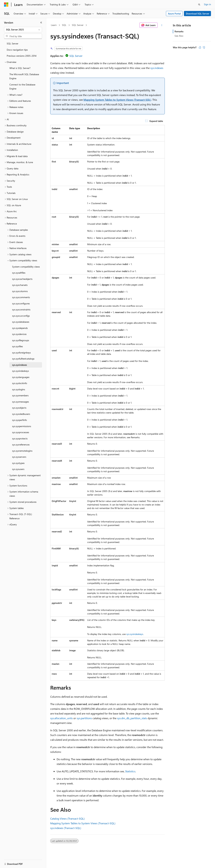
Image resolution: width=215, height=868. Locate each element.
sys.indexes (157, 68)
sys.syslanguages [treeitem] (21, 377)
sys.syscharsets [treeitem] (20, 285)
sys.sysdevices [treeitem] (19, 334)
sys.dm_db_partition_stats (132, 718)
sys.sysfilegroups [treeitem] (21, 340)
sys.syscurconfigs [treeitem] (21, 316)
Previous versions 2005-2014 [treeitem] (22, 56)
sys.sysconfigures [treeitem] (21, 303)
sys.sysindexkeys (135, 634)
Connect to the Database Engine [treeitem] (22, 87)
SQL (64, 25)
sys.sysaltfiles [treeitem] (19, 273)
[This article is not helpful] (204, 47)
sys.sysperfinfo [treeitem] (19, 420)
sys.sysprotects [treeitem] (20, 438)
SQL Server (78, 25)
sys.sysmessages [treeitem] (20, 402)
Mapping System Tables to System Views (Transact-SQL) (117, 100)
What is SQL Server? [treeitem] (20, 68)
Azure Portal (174, 14)
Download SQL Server (198, 14)
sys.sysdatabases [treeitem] (21, 322)
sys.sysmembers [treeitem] (20, 395)
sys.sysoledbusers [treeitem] (21, 414)
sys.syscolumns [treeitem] (20, 291)
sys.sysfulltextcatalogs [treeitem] (23, 359)
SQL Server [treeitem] (13, 43)
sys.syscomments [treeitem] (21, 297)
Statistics (130, 771)
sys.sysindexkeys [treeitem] (20, 371)
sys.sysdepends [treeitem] (20, 328)
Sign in (207, 4)
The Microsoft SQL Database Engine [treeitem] (24, 76)
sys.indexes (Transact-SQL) (66, 828)
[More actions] (162, 25)
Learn (54, 25)
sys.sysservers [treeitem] (19, 457)
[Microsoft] (6, 5)
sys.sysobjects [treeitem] (19, 408)
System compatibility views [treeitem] (26, 267)
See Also (179, 36)
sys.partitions (84, 718)
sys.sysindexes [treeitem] (19, 365)
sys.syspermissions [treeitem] (22, 426)
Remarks (179, 31)
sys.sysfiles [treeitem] (17, 346)
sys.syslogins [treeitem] (19, 389)
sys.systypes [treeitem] (18, 463)
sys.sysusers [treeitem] (18, 469)
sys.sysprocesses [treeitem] (21, 432)
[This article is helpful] (200, 47)
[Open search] (199, 5)
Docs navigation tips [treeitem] (17, 50)
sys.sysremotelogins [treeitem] (22, 451)
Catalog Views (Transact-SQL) (67, 818)
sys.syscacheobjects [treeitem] (22, 279)
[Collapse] (41, 23)
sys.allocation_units (61, 718)
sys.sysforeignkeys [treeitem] (21, 353)
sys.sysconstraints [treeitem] (21, 309)
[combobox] (23, 30)
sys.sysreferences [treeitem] (21, 445)
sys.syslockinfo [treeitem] (20, 383)
